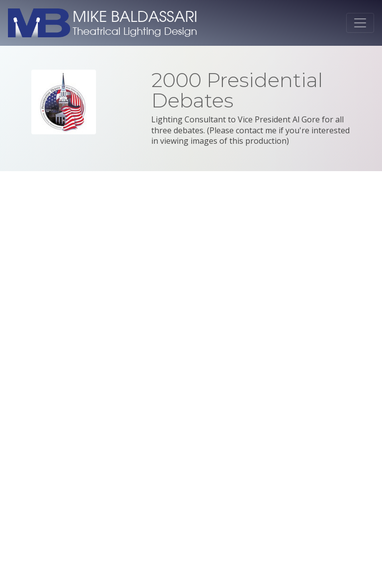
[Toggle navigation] (360, 23)
